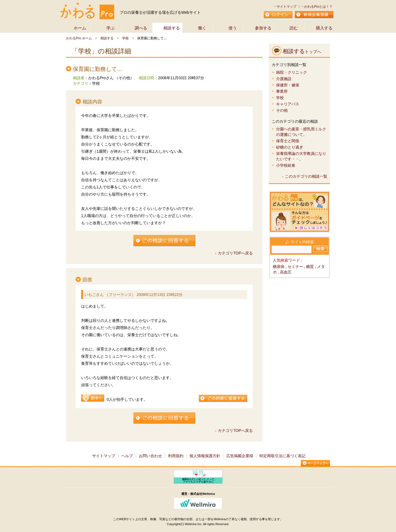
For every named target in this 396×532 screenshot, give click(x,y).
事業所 (282, 91)
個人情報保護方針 (205, 456)
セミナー (295, 267)
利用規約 (176, 456)
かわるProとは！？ (318, 7)
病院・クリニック (291, 72)
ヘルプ (127, 456)
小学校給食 (286, 165)
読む (294, 28)
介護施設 (284, 79)
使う (233, 28)
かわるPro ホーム (79, 38)
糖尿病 (279, 267)
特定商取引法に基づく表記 (282, 456)
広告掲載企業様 (240, 456)
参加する (263, 28)
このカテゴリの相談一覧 (306, 176)
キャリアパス (288, 104)
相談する (172, 28)
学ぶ (111, 28)
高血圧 (286, 272)
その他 (282, 110)
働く (202, 28)
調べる (141, 28)
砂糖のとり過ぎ (290, 147)
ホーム (80, 28)
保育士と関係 (288, 141)
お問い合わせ (150, 456)
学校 (125, 38)
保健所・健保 (288, 85)
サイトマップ (287, 7)
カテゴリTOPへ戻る (235, 253)
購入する (324, 28)
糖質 (310, 267)
